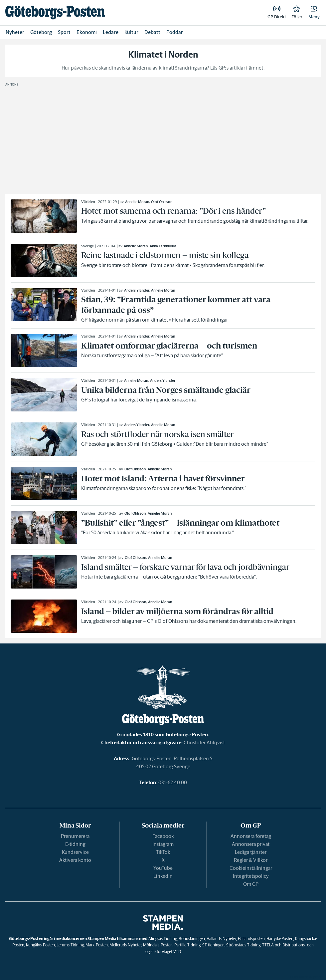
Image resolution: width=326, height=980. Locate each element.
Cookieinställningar (251, 868)
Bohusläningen (192, 939)
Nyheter (15, 32)
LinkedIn (163, 876)
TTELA (268, 945)
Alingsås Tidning (163, 939)
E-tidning (75, 844)
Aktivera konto (75, 860)
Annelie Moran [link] (137, 202)
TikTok (163, 852)
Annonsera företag (251, 836)
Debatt (152, 32)
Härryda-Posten (280, 939)
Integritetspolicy (251, 876)
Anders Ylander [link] (137, 290)
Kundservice (75, 852)
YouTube (163, 868)
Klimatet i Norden (163, 55)
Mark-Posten (97, 945)
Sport (64, 32)
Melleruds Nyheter (125, 945)
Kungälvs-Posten (40, 945)
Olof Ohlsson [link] (162, 202)
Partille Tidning (187, 945)
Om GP (251, 884)
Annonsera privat (251, 844)
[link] (55, 12)
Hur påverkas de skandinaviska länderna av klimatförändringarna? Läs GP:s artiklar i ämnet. (163, 68)
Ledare (111, 32)
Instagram (163, 844)
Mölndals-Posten (158, 945)
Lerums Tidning (70, 945)
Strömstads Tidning (243, 945)
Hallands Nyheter (221, 939)
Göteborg (41, 32)
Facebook (163, 836)
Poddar (175, 32)
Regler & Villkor (251, 860)
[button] (314, 13)
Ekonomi (87, 32)
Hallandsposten (251, 939)
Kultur (131, 32)
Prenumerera (75, 836)
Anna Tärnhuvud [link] (163, 246)
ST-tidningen (213, 945)
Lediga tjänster (251, 852)
